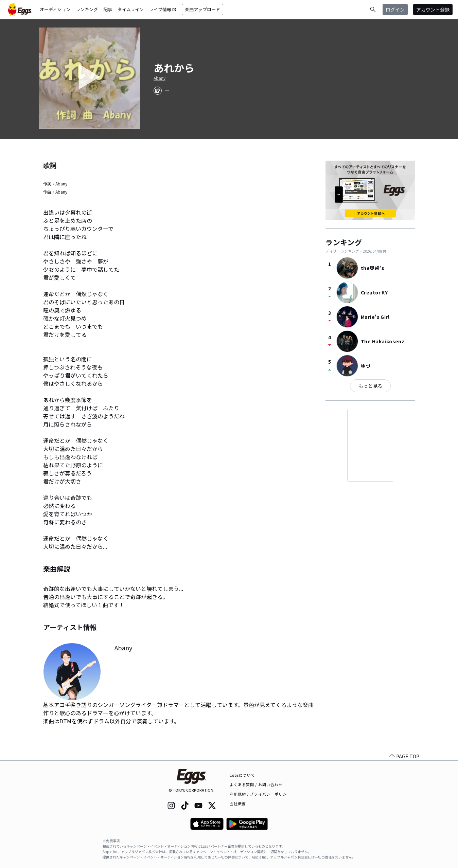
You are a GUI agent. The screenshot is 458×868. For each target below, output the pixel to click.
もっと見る (370, 386)
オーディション (55, 9)
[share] (158, 91)
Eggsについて (243, 775)
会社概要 (238, 803)
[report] (167, 91)
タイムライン (131, 9)
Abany (160, 78)
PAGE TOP (404, 756)
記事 (108, 9)
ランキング (87, 9)
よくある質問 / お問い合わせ (256, 784)
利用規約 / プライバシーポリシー (260, 794)
